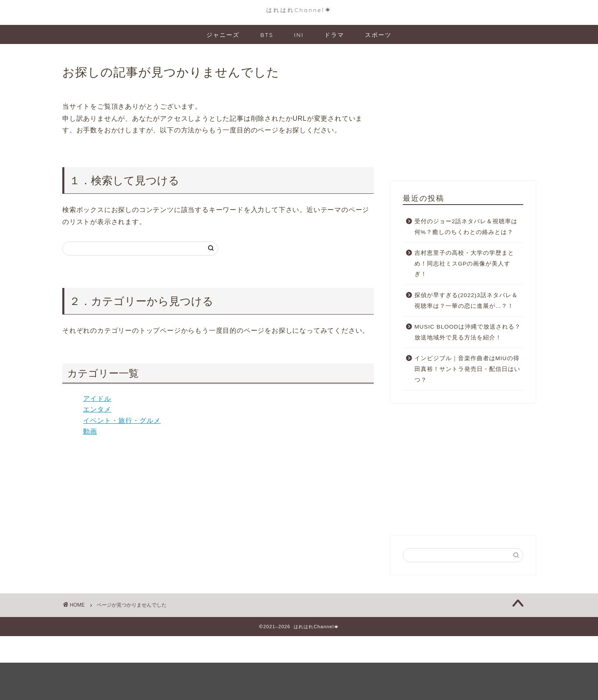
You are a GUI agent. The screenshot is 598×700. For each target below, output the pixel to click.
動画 (90, 431)
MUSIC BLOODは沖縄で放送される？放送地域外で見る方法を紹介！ (468, 332)
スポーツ (378, 35)
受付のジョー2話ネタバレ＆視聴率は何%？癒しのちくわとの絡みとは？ (466, 227)
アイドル (97, 399)
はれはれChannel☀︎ (299, 10)
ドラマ (334, 35)
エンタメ (97, 409)
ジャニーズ (223, 35)
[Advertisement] (463, 115)
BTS (267, 35)
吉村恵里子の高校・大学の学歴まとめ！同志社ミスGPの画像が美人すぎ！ (464, 263)
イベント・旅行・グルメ (122, 421)
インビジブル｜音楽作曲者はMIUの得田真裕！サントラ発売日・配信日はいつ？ (467, 369)
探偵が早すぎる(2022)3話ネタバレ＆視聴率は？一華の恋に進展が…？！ (466, 301)
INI (299, 35)
